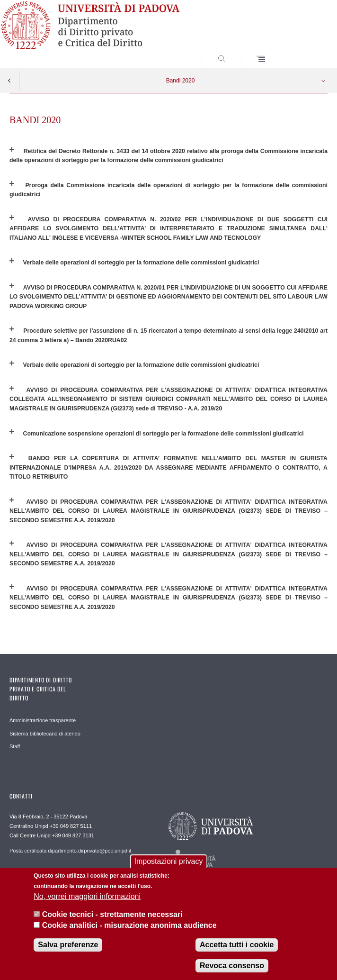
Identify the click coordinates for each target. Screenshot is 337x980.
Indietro (9, 81)
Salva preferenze (68, 945)
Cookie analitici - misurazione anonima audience (129, 925)
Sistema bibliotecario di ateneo (45, 734)
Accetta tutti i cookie (237, 945)
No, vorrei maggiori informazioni (87, 896)
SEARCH (304, 50)
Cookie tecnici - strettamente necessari (112, 914)
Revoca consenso (232, 966)
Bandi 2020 (181, 81)
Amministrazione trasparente (43, 720)
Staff (15, 746)
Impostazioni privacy (169, 861)
